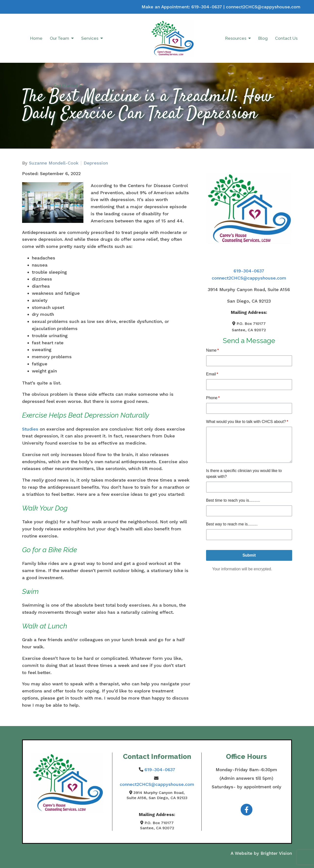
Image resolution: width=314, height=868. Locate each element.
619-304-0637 (207, 7)
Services (90, 38)
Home (36, 38)
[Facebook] (247, 810)
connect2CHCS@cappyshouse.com (263, 7)
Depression (96, 163)
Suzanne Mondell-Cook (54, 163)
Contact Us (286, 38)
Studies (30, 429)
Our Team (59, 38)
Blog (263, 38)
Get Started (66, 86)
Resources (236, 38)
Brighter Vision (276, 853)
